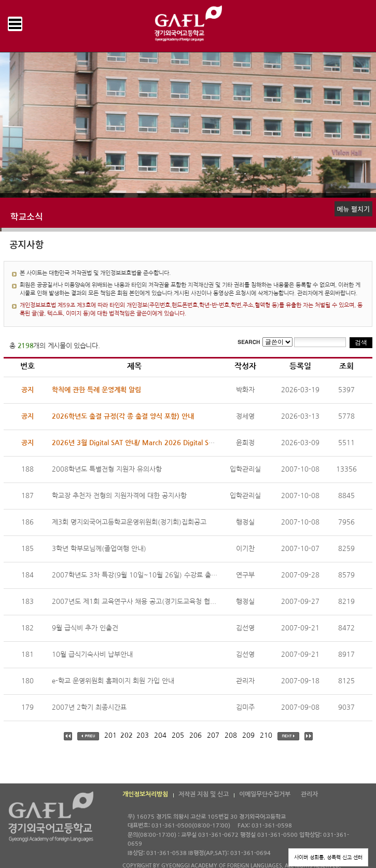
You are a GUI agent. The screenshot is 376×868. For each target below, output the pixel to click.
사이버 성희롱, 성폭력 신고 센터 (328, 857)
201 (110, 735)
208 (231, 735)
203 (143, 735)
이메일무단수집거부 (265, 794)
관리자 (309, 794)
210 (266, 735)
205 (178, 735)
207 (213, 735)
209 (248, 735)
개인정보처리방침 (145, 794)
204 (160, 735)
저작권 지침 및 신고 (204, 794)
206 (196, 735)
